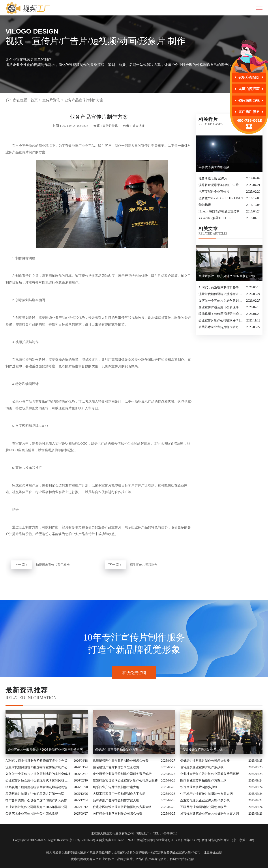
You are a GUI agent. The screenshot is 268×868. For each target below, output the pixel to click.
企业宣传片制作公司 (187, 852)
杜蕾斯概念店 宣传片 (213, 178)
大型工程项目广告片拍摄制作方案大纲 (119, 794)
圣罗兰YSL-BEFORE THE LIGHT (221, 198)
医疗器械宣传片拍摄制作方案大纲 (203, 781)
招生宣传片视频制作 (144, 565)
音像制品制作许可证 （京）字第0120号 (228, 840)
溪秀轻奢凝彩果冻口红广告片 (219, 185)
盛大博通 (52, 852)
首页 (34, 100)
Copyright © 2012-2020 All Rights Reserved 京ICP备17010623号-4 (56, 840)
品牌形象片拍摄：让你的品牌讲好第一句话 (35, 794)
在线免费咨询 (134, 673)
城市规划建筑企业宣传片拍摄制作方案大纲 (210, 814)
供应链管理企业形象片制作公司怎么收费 (121, 761)
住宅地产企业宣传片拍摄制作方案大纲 (206, 794)
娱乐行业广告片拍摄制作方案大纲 (116, 787)
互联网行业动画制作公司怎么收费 (203, 807)
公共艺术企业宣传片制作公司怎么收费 (221, 327)
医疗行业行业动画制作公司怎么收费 (118, 814)
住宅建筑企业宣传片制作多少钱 (202, 767)
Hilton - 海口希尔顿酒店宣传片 (219, 211)
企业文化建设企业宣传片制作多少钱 (205, 800)
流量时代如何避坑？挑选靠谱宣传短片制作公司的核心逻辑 (221, 294)
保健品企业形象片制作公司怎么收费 (205, 761)
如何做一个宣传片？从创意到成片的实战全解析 (221, 301)
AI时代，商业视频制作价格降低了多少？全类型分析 (221, 287)
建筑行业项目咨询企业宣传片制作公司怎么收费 (125, 781)
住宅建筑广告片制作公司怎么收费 (116, 767)
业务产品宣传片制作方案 (84, 100)
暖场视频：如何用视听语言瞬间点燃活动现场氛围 (221, 314)
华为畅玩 (205, 205)
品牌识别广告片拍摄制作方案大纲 (116, 800)
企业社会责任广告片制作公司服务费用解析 (210, 774)
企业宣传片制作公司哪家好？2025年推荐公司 (221, 320)
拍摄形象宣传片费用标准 (53, 565)
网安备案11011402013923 (116, 840)
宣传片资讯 (51, 100)
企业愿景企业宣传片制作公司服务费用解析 (122, 774)
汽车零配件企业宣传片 (214, 192)
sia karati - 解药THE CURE (216, 218)
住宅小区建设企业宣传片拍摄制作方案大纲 (122, 807)
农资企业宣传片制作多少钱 (199, 787)
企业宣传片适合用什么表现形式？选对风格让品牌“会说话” (221, 307)
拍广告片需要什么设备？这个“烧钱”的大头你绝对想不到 (38, 800)
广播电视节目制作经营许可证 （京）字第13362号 (167, 840)
